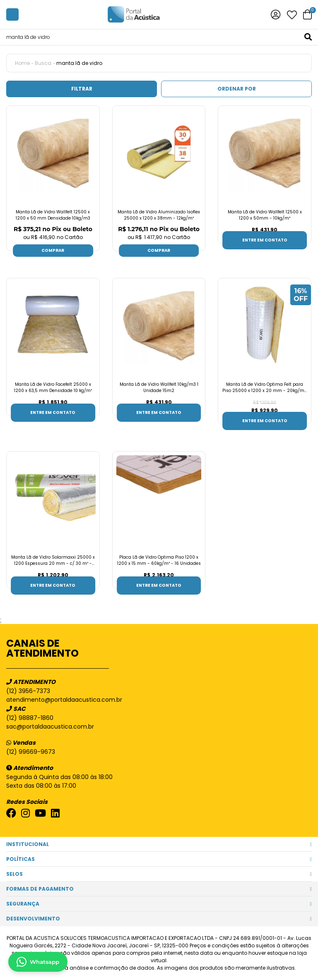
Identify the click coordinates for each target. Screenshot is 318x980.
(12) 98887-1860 (30, 718)
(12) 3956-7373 (28, 691)
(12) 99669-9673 (31, 752)
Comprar (53, 250)
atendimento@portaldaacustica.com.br (64, 700)
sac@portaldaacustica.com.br (50, 727)
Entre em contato (265, 240)
